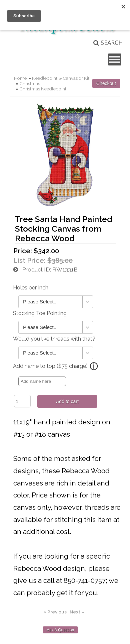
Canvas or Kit (76, 78)
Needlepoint (45, 78)
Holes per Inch (31, 288)
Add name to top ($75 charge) (50, 366)
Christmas (30, 83)
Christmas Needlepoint (43, 89)
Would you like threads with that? (54, 339)
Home (20, 78)
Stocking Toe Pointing (40, 313)
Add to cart (67, 401)
